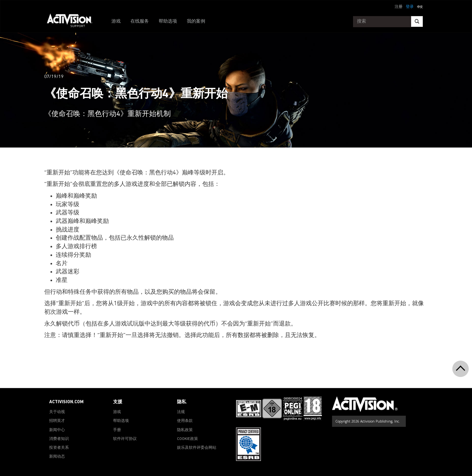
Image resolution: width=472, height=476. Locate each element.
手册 (117, 430)
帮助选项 (168, 21)
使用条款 (185, 421)
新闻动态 (57, 457)
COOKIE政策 (187, 439)
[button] (420, 6)
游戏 (116, 21)
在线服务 (140, 21)
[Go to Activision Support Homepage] (73, 22)
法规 (181, 412)
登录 (410, 7)
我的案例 (196, 21)
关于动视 (57, 412)
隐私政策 (185, 430)
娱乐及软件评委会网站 (197, 448)
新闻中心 (57, 430)
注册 (399, 7)
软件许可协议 (125, 439)
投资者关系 (59, 448)
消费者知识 (59, 439)
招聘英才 (57, 421)
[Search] (417, 21)
